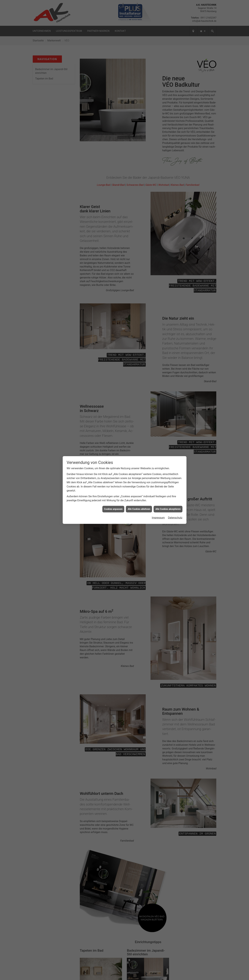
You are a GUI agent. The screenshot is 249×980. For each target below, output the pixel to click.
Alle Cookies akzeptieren (168, 509)
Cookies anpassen (113, 509)
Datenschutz (175, 518)
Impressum (158, 518)
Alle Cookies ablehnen (139, 509)
